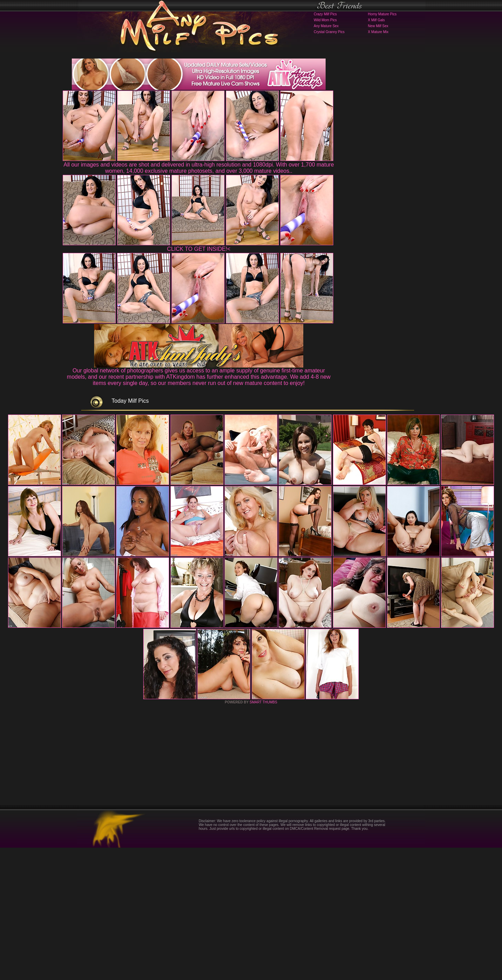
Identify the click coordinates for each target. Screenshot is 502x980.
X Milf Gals (376, 20)
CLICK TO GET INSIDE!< (199, 249)
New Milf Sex (378, 26)
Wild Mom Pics (325, 20)
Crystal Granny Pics (329, 32)
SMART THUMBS (263, 835)
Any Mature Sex (326, 26)
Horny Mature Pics (382, 14)
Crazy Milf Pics (325, 14)
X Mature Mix (378, 32)
